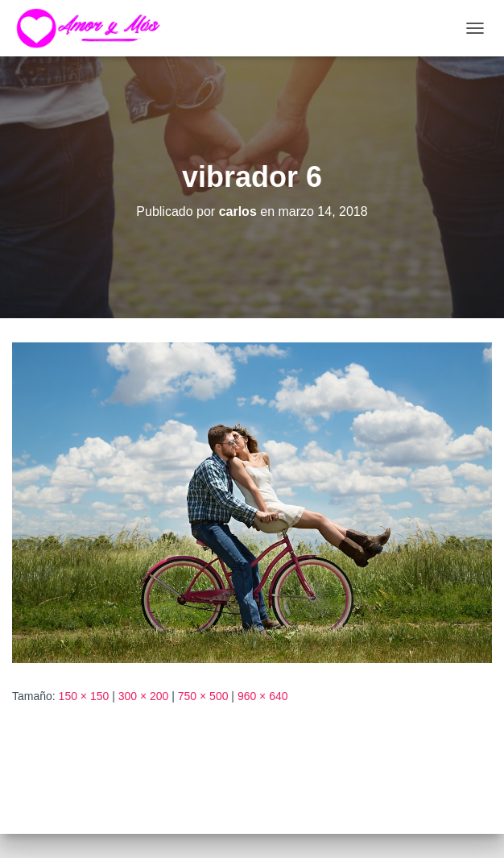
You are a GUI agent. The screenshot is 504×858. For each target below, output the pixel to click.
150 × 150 (84, 696)
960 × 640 (263, 696)
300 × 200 (144, 696)
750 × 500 (203, 696)
